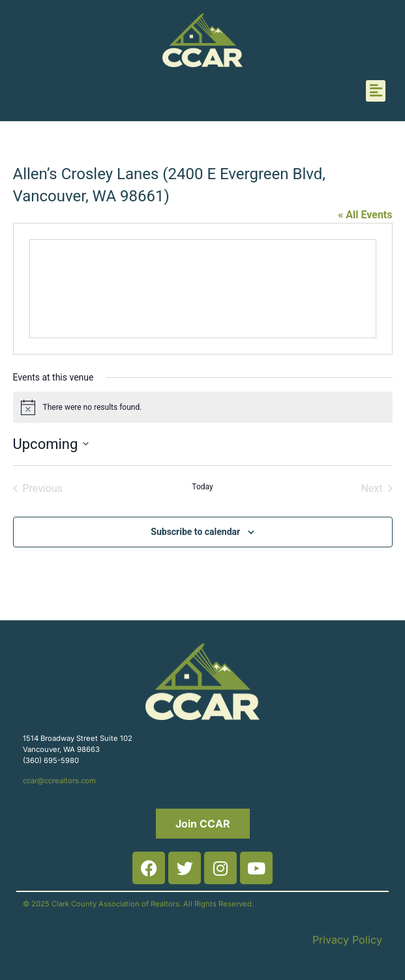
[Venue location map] (203, 289)
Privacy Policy (347, 940)
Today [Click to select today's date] (202, 487)
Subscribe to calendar (195, 532)
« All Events (365, 215)
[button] (376, 91)
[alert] (203, 407)
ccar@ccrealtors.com (59, 781)
